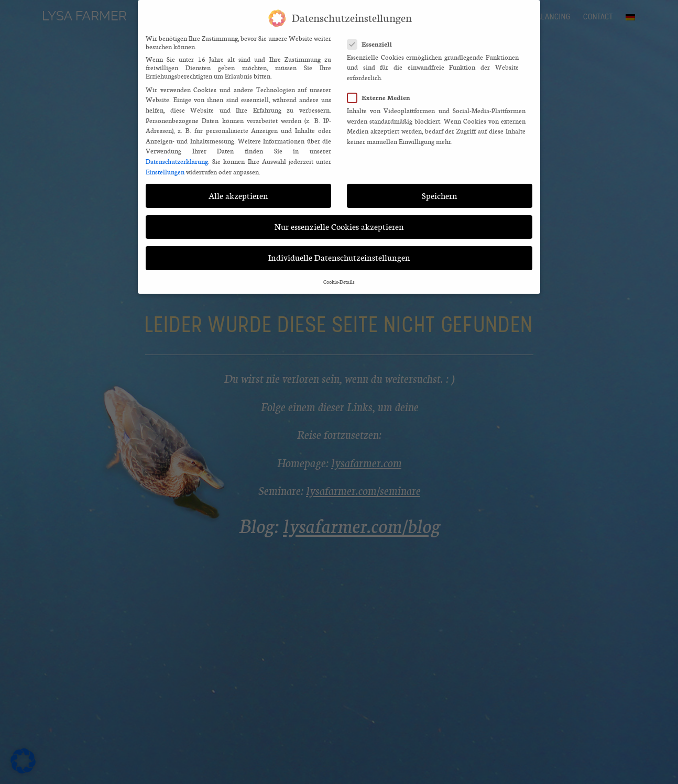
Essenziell (373, 37)
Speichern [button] (440, 190)
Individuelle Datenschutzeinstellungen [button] (339, 251)
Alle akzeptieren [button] (238, 190)
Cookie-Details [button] (339, 276)
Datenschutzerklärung (177, 156)
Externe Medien (382, 91)
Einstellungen (165, 165)
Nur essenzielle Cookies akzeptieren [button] (339, 220)
